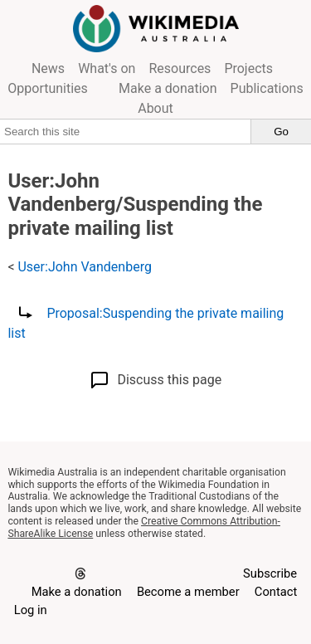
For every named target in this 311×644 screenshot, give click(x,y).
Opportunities (48, 88)
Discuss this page (155, 380)
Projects (248, 68)
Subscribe (270, 573)
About (155, 108)
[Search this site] (126, 131)
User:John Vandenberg (84, 267)
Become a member (188, 592)
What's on (107, 68)
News (48, 68)
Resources (180, 68)
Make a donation (168, 88)
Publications (267, 88)
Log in (31, 610)
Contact (276, 592)
